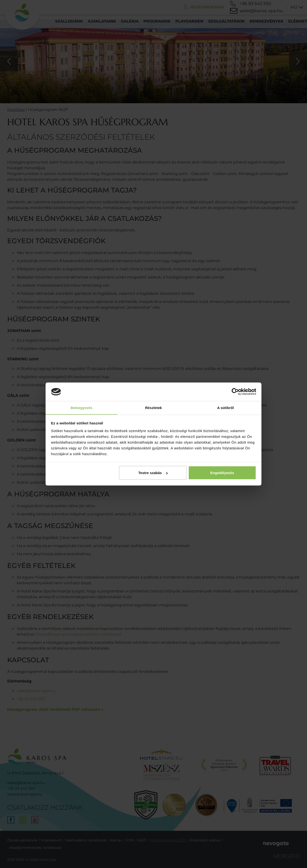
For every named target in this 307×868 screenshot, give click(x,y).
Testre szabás (153, 473)
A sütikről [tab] (225, 407)
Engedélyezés (222, 473)
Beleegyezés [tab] (81, 407)
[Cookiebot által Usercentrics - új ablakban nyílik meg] (235, 392)
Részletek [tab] (153, 407)
